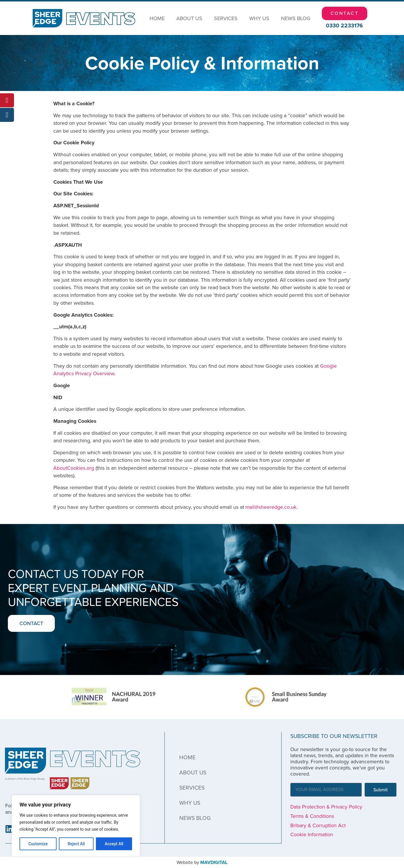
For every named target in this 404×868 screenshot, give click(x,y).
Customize (38, 844)
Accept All (114, 844)
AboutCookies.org (74, 468)
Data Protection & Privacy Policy (326, 807)
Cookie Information (312, 834)
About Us (189, 18)
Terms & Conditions (312, 816)
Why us (259, 18)
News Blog (296, 18)
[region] (76, 826)
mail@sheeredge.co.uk (271, 507)
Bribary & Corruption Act (318, 825)
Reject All (76, 844)
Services (226, 18)
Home (157, 18)
